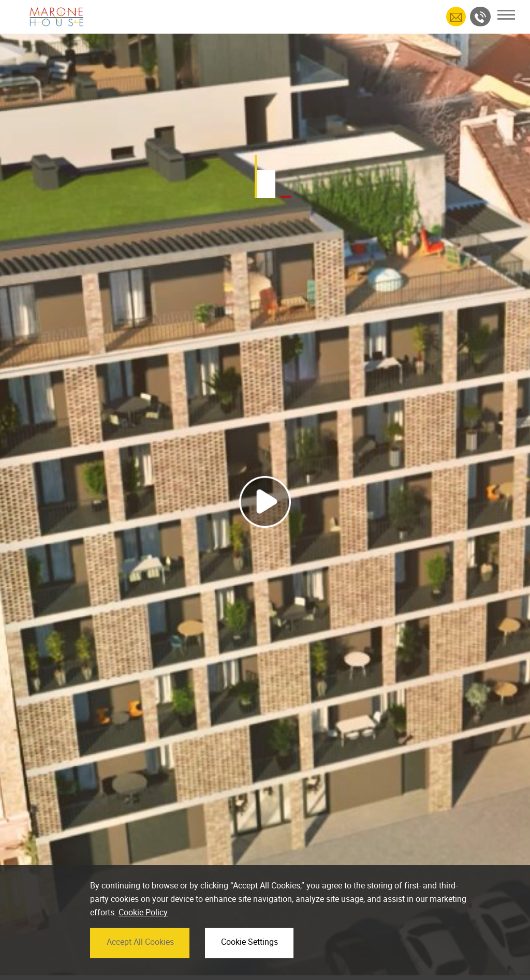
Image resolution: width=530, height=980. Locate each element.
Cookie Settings (249, 960)
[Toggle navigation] (506, 15)
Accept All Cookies (140, 960)
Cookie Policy (143, 931)
